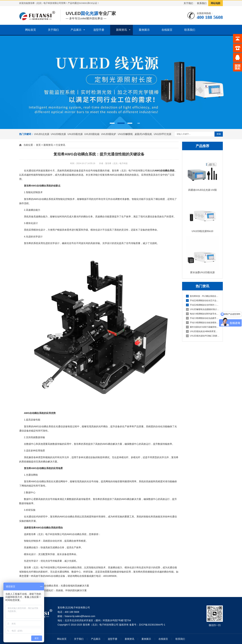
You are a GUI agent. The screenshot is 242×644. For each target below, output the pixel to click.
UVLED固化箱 (92, 134)
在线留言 (167, 30)
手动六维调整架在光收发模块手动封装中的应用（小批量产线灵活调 (203, 323)
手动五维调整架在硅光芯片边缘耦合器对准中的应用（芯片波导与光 (203, 301)
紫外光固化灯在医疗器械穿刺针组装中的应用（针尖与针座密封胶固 (203, 327)
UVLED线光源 (58, 134)
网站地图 (216, 3)
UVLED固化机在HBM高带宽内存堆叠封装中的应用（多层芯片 (203, 331)
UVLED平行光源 (162, 134)
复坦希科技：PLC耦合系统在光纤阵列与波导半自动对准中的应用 (203, 296)
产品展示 (76, 30)
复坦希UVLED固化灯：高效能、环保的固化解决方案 (59, 590)
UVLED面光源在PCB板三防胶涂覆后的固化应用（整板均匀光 (203, 336)
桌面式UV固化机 (143, 134)
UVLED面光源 (75, 134)
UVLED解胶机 (125, 134)
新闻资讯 (122, 30)
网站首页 (31, 30)
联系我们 (202, 3)
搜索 (219, 134)
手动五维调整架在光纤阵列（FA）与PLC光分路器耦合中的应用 (203, 305)
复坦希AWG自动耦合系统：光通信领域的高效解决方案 (60, 586)
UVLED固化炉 (109, 134)
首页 (38, 145)
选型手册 (99, 30)
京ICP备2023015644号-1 (152, 625)
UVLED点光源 (42, 134)
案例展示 (144, 30)
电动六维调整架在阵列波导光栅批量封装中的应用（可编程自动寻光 (203, 314)
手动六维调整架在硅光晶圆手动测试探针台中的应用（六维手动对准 (203, 318)
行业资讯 (60, 145)
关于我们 (188, 3)
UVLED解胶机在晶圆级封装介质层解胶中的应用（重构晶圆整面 (203, 309)
